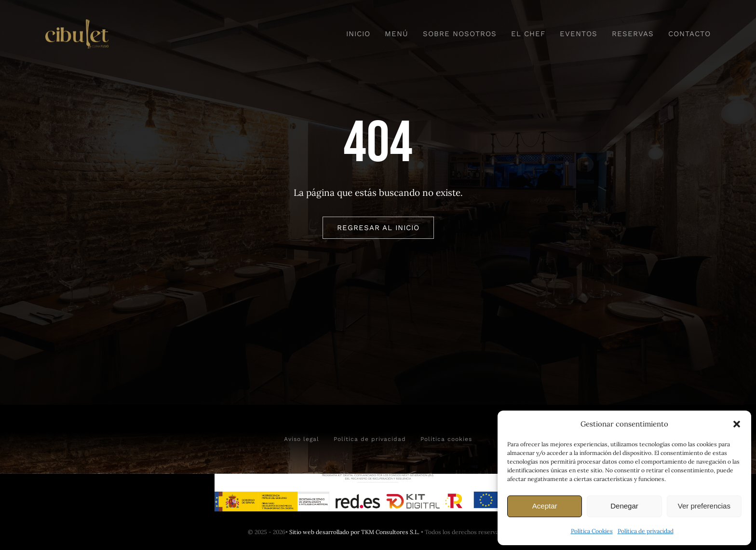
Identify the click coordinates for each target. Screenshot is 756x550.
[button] (737, 424)
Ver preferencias (704, 506)
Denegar (624, 506)
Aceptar (545, 506)
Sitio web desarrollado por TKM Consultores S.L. (354, 532)
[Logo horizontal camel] (77, 24)
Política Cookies (592, 531)
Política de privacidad (646, 531)
